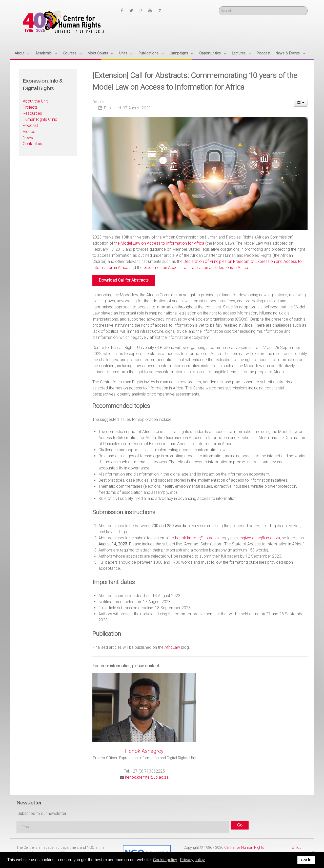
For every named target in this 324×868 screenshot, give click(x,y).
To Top (296, 848)
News (28, 138)
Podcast (30, 125)
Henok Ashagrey (144, 751)
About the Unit (35, 101)
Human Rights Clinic (40, 119)
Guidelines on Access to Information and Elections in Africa (196, 268)
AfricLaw (172, 647)
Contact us (32, 144)
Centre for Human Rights (244, 848)
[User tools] (301, 103)
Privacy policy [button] (192, 860)
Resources (32, 113)
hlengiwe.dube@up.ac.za (258, 538)
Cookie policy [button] (165, 860)
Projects (30, 107)
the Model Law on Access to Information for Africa (159, 243)
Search (219, 6)
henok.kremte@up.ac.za (197, 538)
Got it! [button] (306, 860)
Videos (29, 132)
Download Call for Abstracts (124, 280)
